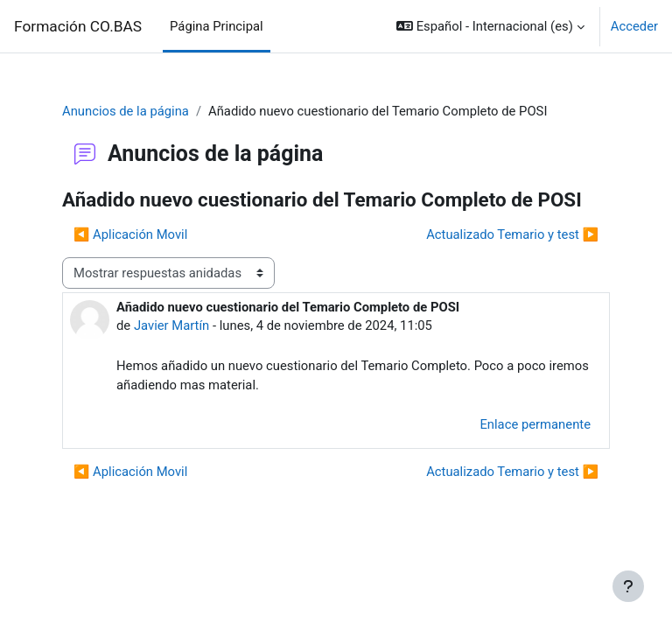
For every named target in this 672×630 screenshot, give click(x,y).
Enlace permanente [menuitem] (535, 424)
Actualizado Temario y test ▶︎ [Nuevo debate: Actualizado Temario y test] (512, 234)
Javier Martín (171, 325)
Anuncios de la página (126, 111)
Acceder (634, 26)
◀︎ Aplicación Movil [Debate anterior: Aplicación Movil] (130, 234)
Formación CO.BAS (78, 26)
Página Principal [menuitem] (217, 26)
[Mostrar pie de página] (628, 586)
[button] (490, 26)
